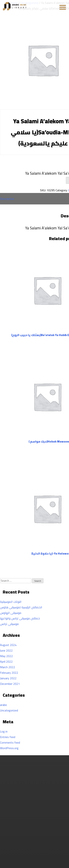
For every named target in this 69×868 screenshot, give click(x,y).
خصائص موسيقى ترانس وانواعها (20, 618)
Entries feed (8, 737)
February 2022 (9, 673)
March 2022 (8, 667)
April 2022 (6, 662)
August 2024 (8, 645)
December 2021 (10, 684)
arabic (4, 705)
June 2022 (6, 650)
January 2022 (8, 678)
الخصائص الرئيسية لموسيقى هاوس (21, 607)
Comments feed (10, 742)
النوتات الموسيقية (11, 602)
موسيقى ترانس (9, 624)
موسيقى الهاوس (11, 613)
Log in (4, 731)
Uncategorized (9, 710)
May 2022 (6, 656)
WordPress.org (9, 748)
